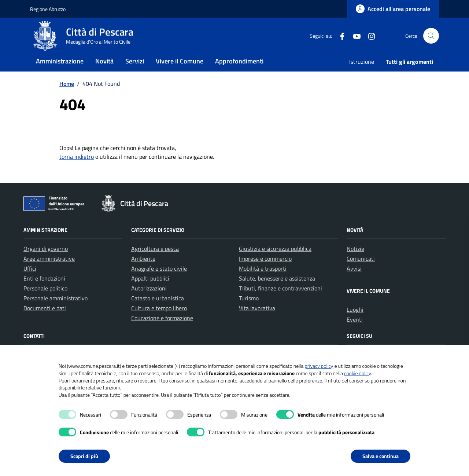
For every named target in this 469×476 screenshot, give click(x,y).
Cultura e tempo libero (159, 323)
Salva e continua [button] (381, 456)
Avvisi (354, 283)
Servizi (135, 71)
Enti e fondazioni (44, 293)
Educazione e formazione (162, 333)
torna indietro (77, 171)
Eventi (355, 334)
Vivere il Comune (180, 71)
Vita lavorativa (257, 323)
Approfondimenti (239, 71)
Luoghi (355, 324)
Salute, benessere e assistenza (277, 293)
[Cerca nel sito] (431, 41)
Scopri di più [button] (84, 456)
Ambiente (143, 273)
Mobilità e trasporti (263, 283)
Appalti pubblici (150, 293)
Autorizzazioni (149, 303)
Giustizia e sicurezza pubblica (275, 263)
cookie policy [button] (357, 373)
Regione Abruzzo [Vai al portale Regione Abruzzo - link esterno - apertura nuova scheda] (48, 9)
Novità (104, 71)
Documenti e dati (45, 323)
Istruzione (362, 72)
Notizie (355, 263)
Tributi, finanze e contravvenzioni (280, 303)
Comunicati (361, 273)
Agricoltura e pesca (155, 263)
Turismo (249, 313)
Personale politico (45, 303)
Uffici (30, 283)
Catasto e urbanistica (158, 313)
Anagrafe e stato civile (159, 283)
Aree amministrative (49, 273)
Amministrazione (60, 71)
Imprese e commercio (265, 273)
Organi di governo (46, 263)
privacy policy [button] (319, 366)
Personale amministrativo (56, 313)
